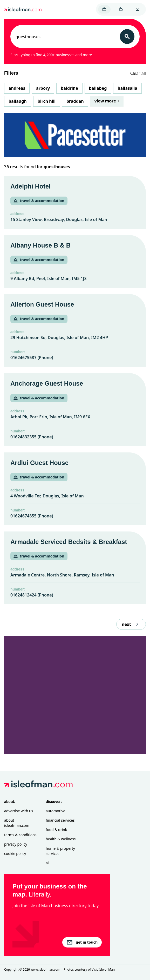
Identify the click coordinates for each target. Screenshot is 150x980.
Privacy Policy (16, 844)
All (48, 863)
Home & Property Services (60, 851)
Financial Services (60, 820)
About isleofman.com (17, 823)
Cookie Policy (15, 854)
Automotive (55, 811)
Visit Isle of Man (103, 969)
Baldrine (69, 88)
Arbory (43, 88)
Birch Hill (47, 101)
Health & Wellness (61, 839)
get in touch (82, 942)
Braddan (75, 101)
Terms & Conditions (20, 835)
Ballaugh (18, 101)
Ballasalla (127, 88)
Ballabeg (98, 88)
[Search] (127, 37)
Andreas (17, 88)
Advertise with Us (19, 811)
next (131, 624)
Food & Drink (56, 830)
